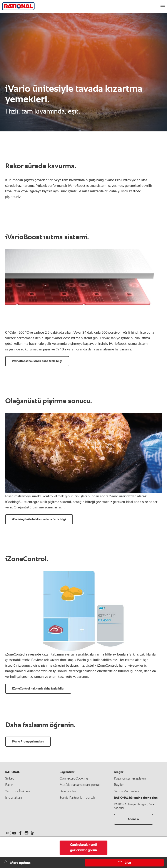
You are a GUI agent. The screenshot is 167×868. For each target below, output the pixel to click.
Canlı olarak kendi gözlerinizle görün (83, 848)
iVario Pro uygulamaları (28, 742)
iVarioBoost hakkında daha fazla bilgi (37, 361)
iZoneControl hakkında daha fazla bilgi (38, 689)
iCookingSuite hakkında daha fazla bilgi (39, 519)
